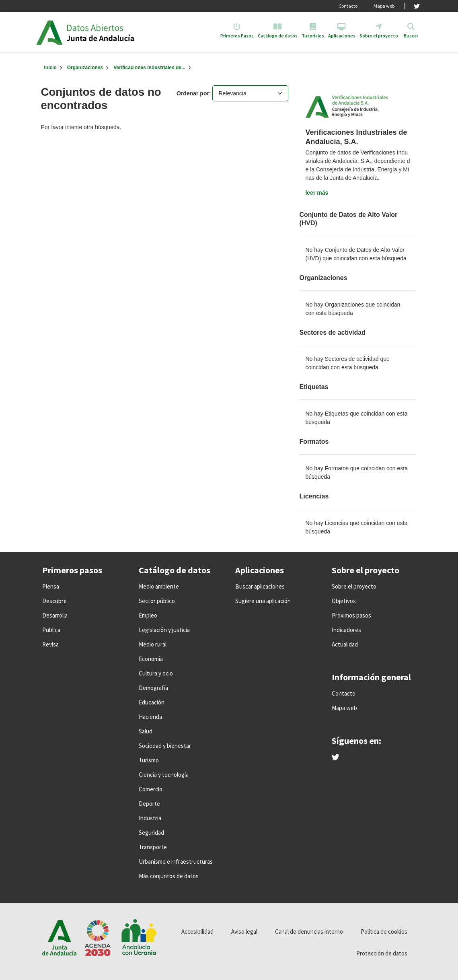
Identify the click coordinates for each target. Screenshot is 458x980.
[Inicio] (50, 68)
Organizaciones (85, 68)
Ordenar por (193, 93)
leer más (317, 193)
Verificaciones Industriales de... (149, 68)
